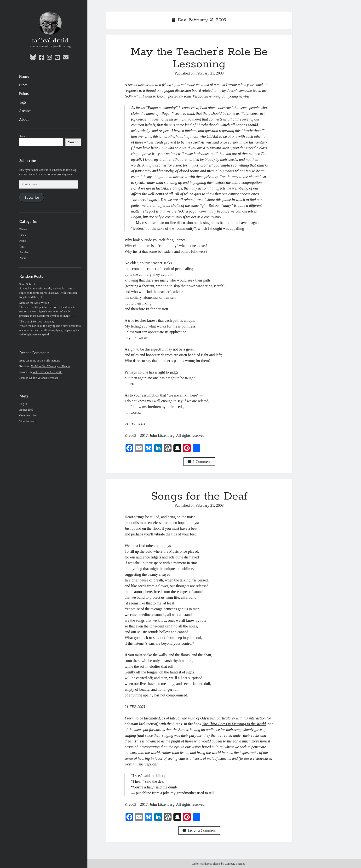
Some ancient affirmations (45, 361)
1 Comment (199, 462)
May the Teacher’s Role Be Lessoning (199, 58)
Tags (23, 102)
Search (23, 136)
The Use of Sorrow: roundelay (37, 322)
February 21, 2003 (210, 73)
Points (24, 94)
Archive (25, 111)
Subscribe (32, 198)
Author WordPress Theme (206, 864)
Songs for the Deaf (199, 496)
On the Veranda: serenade (44, 378)
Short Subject (27, 284)
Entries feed (26, 410)
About (24, 119)
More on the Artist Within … (36, 303)
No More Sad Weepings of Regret (50, 366)
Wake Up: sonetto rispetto (48, 372)
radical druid (50, 41)
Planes (24, 76)
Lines (23, 85)
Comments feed (29, 415)
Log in (23, 404)
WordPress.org (28, 421)
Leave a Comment (199, 831)
